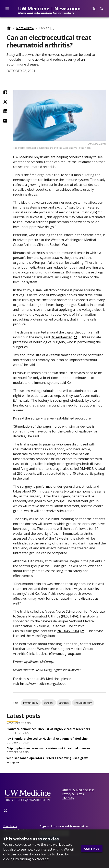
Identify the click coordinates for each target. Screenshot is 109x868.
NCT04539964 (68, 631)
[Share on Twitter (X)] (5, 102)
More (13, 763)
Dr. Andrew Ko (62, 337)
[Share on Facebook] (5, 92)
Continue (92, 849)
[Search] (94, 9)
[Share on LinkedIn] (5, 111)
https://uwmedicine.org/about (43, 684)
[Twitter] (5, 811)
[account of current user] (7, 9)
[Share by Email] (5, 121)
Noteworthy (25, 28)
